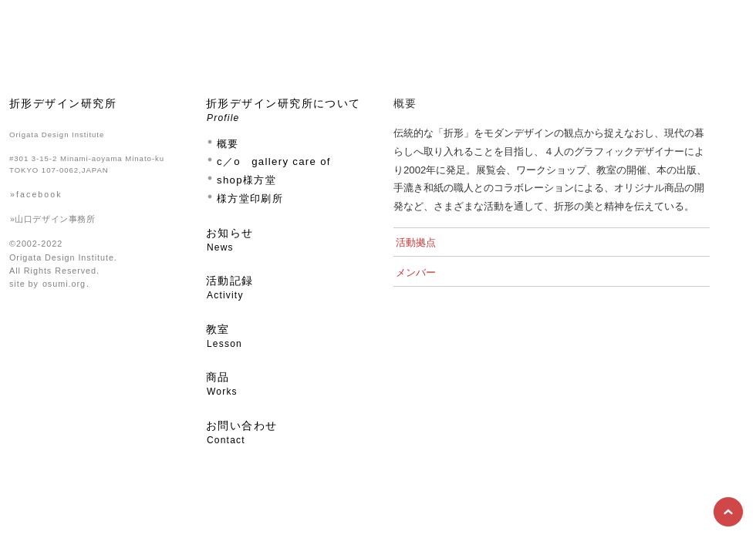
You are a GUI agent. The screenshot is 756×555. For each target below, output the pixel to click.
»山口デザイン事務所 (52, 219)
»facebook (36, 194)
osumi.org (64, 284)
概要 (228, 144)
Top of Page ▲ (729, 513)
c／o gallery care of (274, 161)
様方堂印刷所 (250, 198)
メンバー (416, 272)
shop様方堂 (246, 180)
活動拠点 (416, 242)
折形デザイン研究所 (63, 103)
